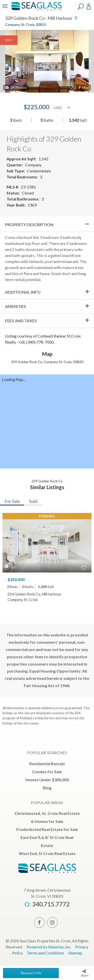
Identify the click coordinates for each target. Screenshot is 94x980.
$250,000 (16, 579)
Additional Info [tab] (23, 292)
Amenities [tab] (16, 306)
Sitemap (75, 953)
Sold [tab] (33, 501)
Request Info (31, 973)
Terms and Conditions (45, 953)
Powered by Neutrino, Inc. (49, 947)
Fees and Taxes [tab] (21, 321)
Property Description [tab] (29, 224)
